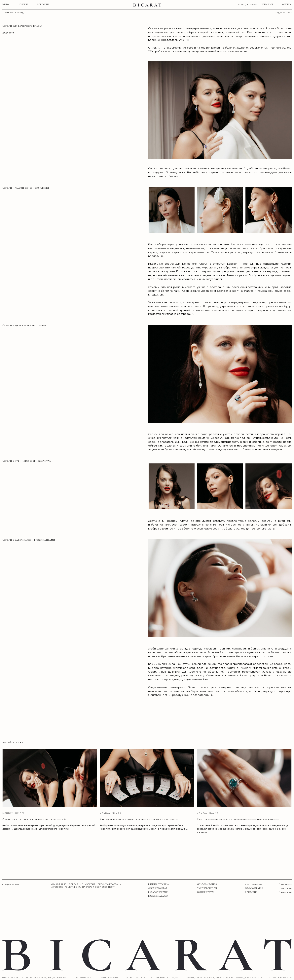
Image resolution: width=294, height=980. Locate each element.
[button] (169, 978)
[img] (147, 5)
